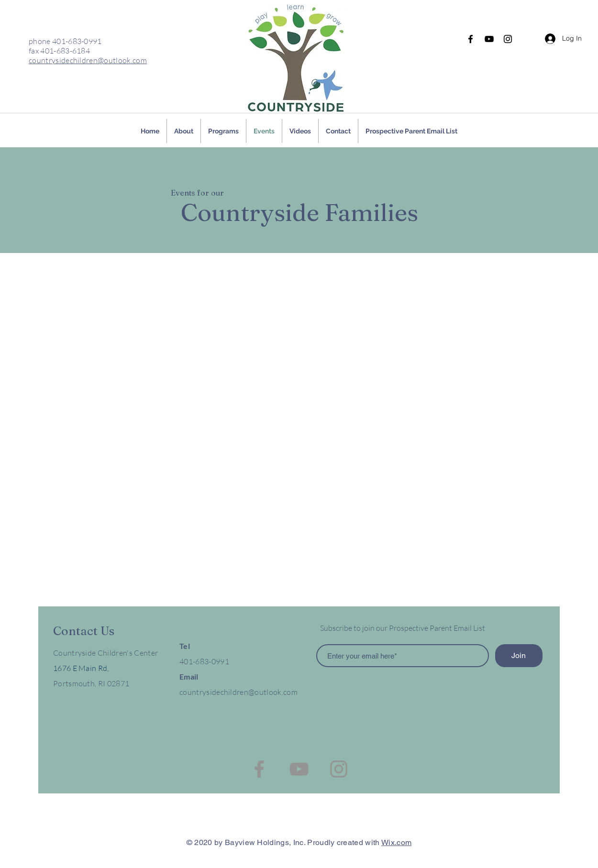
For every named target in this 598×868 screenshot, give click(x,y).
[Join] (519, 656)
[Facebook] (471, 39)
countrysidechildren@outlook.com (88, 60)
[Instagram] (508, 39)
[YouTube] (489, 39)
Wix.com (396, 842)
